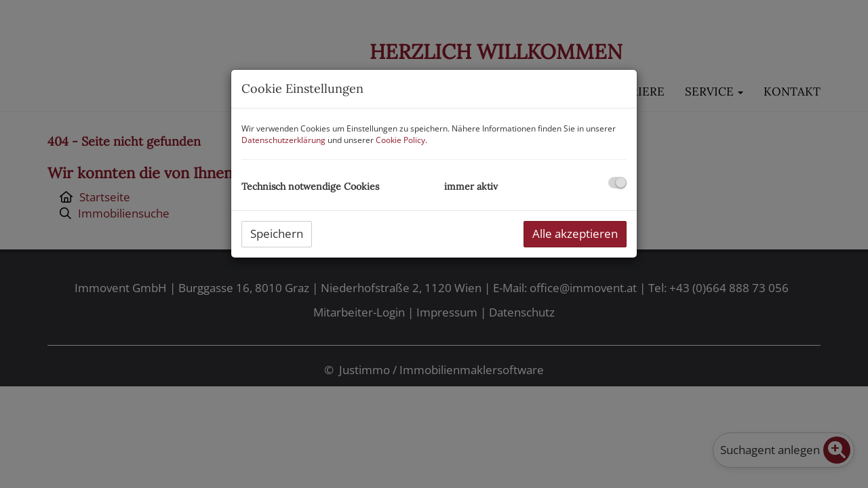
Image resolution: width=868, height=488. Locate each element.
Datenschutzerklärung (283, 140)
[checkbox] (617, 183)
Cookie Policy (400, 140)
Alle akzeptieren (575, 233)
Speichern (277, 233)
